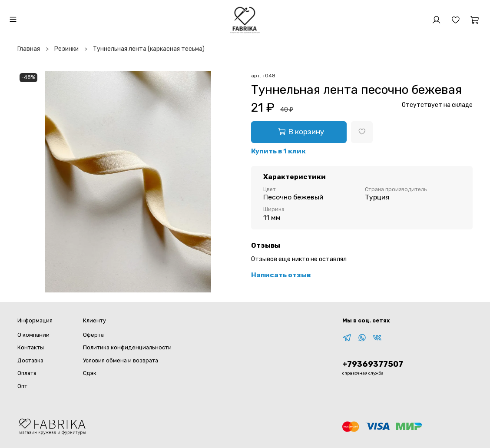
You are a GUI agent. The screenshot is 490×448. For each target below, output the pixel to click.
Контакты (31, 347)
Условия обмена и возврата (121, 360)
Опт (22, 386)
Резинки (66, 49)
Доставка (30, 360)
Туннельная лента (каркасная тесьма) (149, 49)
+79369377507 (373, 364)
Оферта (93, 335)
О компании (33, 335)
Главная (29, 49)
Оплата (27, 373)
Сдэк (90, 373)
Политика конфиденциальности (127, 347)
